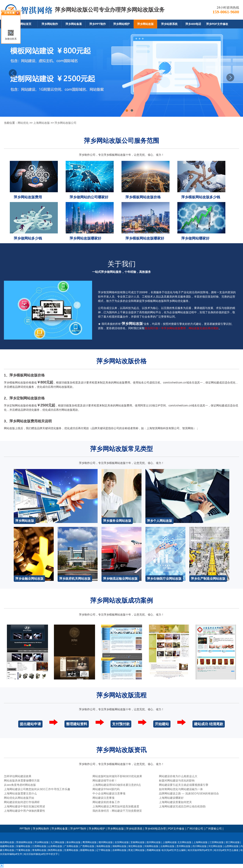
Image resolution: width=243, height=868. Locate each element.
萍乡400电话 (193, 24)
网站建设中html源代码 (106, 789)
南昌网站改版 (7, 842)
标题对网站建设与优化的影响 (177, 781)
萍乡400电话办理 (155, 829)
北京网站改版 (184, 842)
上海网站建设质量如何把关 (175, 802)
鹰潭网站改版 (90, 842)
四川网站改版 (199, 846)
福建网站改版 (7, 846)
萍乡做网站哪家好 (195, 238)
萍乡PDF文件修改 (217, 24)
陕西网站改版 (55, 850)
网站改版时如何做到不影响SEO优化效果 (117, 776)
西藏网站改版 (154, 850)
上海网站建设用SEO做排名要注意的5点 (117, 785)
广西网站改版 (87, 846)
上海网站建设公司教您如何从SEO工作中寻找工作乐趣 (37, 789)
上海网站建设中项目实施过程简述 (24, 806)
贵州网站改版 (183, 846)
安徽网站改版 (23, 846)
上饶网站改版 (170, 842)
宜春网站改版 (138, 842)
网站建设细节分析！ (105, 781)
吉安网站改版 (122, 842)
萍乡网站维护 (121, 24)
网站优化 (23, 123)
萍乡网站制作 (50, 24)
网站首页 (26, 24)
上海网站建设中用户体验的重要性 (24, 811)
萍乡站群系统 (169, 24)
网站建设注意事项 (103, 798)
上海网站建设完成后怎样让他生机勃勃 (182, 806)
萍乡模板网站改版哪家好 (145, 238)
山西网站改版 (231, 846)
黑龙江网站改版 (136, 850)
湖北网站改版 (135, 846)
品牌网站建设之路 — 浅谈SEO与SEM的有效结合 (189, 793)
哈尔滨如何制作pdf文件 (200, 850)
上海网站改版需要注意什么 (20, 793)
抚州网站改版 (154, 842)
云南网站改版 (167, 846)
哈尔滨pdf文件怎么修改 (226, 850)
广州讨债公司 (195, 829)
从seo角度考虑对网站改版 (20, 785)
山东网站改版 (55, 846)
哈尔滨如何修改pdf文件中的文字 (41, 854)
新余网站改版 (73, 842)
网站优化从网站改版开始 (19, 798)
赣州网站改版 (106, 842)
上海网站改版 (42, 123)
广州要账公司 (214, 829)
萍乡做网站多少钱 (28, 238)
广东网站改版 (71, 846)
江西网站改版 (39, 846)
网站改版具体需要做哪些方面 (22, 781)
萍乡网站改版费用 (28, 197)
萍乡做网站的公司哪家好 (89, 197)
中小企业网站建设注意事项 (109, 793)
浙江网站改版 (233, 842)
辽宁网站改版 (103, 850)
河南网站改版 (151, 846)
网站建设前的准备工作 (106, 802)
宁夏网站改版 (23, 850)
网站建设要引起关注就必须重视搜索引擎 (184, 785)
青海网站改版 (39, 850)
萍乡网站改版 (145, 24)
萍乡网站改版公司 (65, 123)
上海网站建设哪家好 (171, 798)
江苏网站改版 (217, 842)
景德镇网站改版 (24, 842)
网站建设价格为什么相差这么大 (178, 776)
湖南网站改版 (119, 846)
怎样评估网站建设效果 (18, 776)
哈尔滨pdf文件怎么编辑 (174, 850)
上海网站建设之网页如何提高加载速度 (116, 806)
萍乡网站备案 (74, 24)
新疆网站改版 (87, 850)
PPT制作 (25, 829)
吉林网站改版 (119, 850)
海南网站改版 (103, 846)
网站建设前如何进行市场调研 (22, 802)
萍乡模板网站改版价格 (143, 197)
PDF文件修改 (176, 829)
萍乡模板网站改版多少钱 (201, 197)
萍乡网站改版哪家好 (85, 238)
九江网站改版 (57, 842)
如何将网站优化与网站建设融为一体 (181, 789)
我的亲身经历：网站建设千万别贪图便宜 (117, 811)
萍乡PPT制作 (97, 24)
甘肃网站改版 (71, 850)
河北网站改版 (215, 846)
